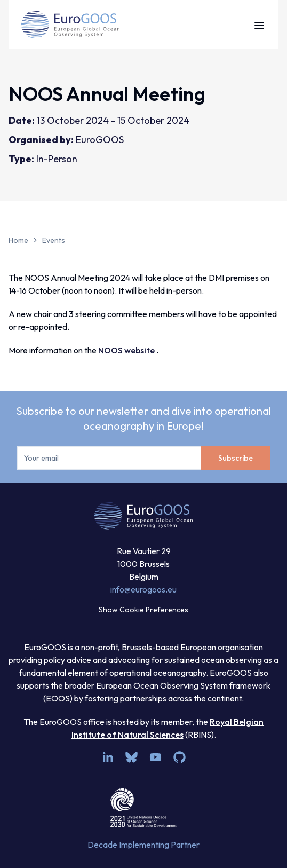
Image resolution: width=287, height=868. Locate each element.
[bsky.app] (131, 757)
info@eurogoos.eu (143, 589)
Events (54, 240)
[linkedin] (107, 757)
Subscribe (236, 458)
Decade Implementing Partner (143, 845)
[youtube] (156, 757)
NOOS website (126, 350)
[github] (180, 757)
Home (18, 240)
